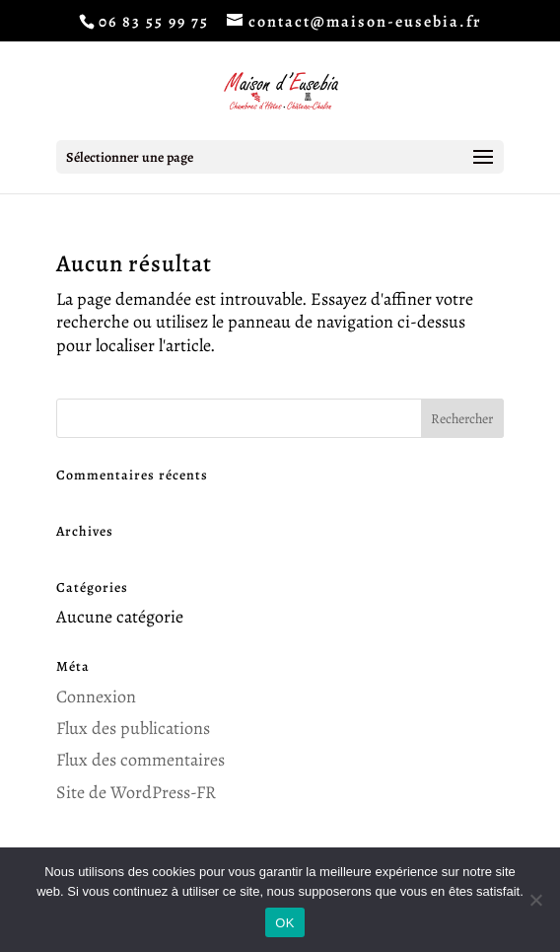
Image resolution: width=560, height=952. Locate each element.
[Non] (535, 900)
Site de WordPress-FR (136, 792)
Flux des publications (133, 728)
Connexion (96, 696)
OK (284, 923)
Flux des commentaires (140, 760)
